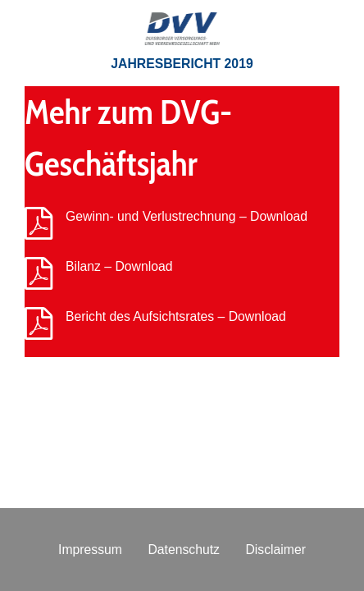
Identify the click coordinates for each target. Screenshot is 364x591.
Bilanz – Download (119, 266)
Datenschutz (184, 550)
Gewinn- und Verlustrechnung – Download (187, 216)
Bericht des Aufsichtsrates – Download (176, 316)
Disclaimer (275, 550)
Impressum (90, 550)
